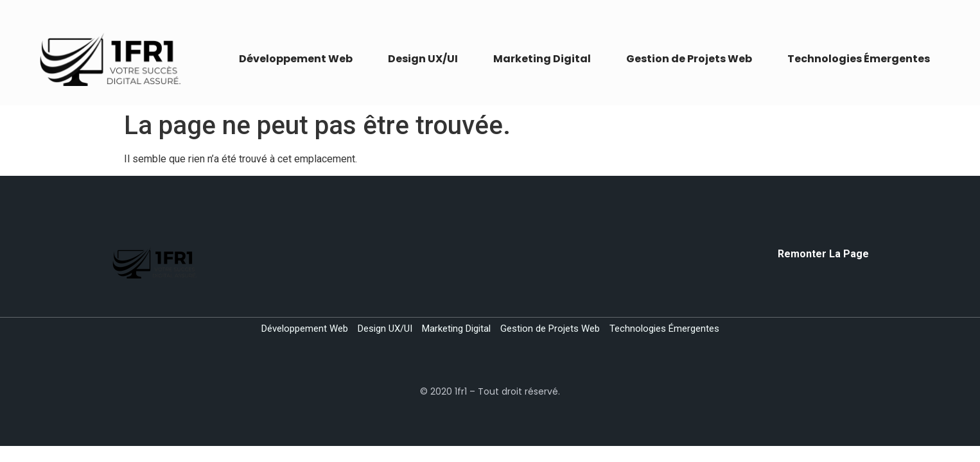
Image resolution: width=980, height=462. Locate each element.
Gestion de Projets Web (689, 59)
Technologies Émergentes (859, 59)
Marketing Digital (542, 59)
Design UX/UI (423, 59)
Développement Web (296, 59)
